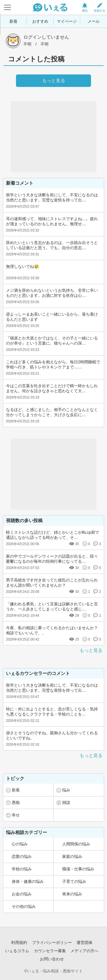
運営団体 (84, 943)
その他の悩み (24, 906)
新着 (13, 21)
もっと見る (91, 650)
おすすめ (40, 21)
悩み (66, 790)
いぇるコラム (17, 951)
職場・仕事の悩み (78, 869)
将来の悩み (72, 894)
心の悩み (20, 844)
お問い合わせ (52, 959)
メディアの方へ (84, 951)
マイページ (67, 21)
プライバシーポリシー (52, 943)
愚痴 (16, 802)
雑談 (66, 802)
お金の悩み (22, 894)
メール (94, 21)
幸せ (16, 815)
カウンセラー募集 (50, 951)
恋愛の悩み (22, 856)
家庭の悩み (72, 856)
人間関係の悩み (76, 844)
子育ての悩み (74, 881)
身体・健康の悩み (28, 881)
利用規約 (19, 943)
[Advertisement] (54, 137)
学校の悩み (22, 869)
